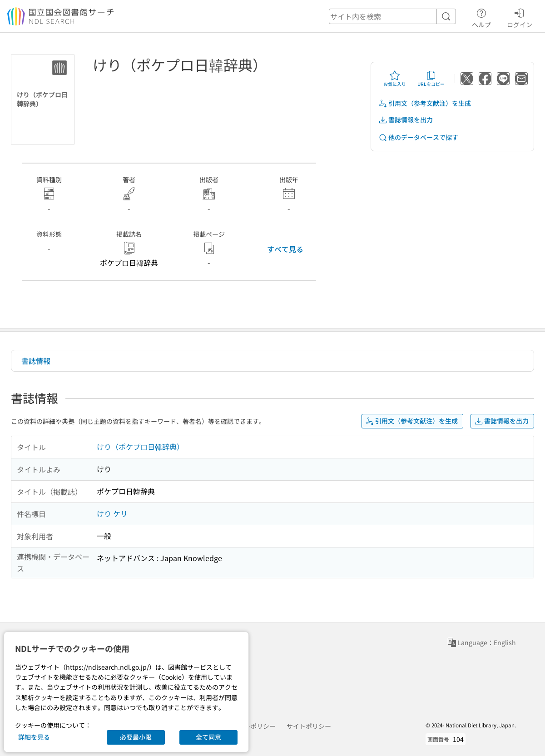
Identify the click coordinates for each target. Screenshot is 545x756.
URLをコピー (431, 79)
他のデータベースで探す (418, 137)
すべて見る (285, 249)
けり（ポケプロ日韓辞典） (140, 447)
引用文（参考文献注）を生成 (425, 103)
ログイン (520, 17)
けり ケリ (112, 513)
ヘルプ (481, 17)
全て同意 (208, 737)
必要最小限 (136, 737)
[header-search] (392, 16)
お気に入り (395, 79)
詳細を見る (34, 737)
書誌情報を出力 (406, 120)
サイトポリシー (309, 726)
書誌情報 (36, 361)
